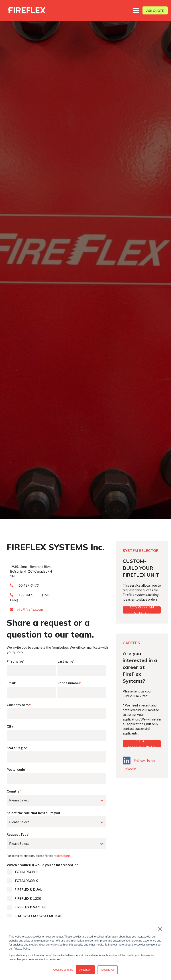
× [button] (160, 929)
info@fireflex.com (30, 609)
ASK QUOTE (155, 11)
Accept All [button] (85, 970)
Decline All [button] (108, 970)
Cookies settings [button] (63, 970)
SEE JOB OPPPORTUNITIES (142, 744)
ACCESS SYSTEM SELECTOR (142, 610)
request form (62, 856)
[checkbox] (56, 904)
